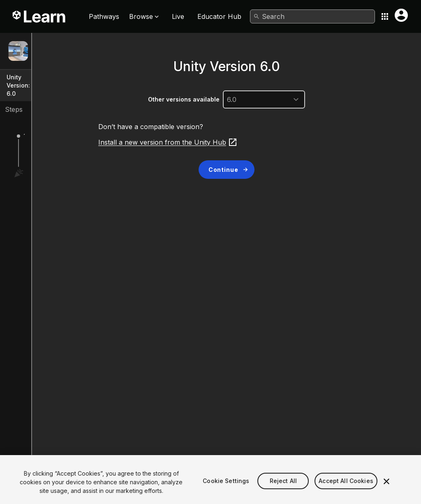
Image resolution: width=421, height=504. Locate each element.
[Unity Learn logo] (39, 16)
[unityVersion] (312, 99)
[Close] (386, 492)
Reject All (283, 491)
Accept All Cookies (346, 491)
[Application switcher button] (385, 16)
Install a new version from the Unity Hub (216, 142)
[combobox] (312, 16)
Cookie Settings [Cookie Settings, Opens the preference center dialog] (226, 491)
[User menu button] (401, 15)
